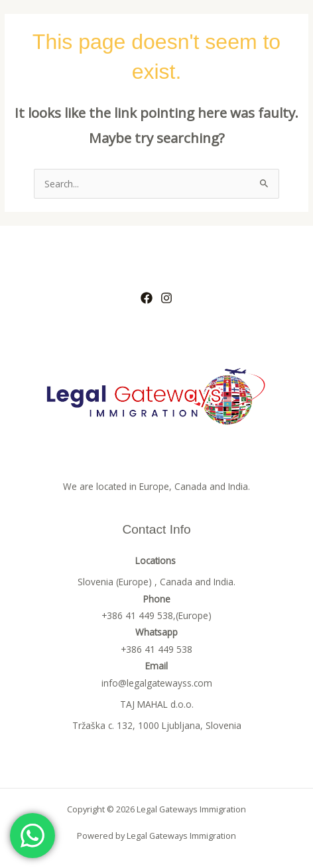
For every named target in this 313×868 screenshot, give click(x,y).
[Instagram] (166, 298)
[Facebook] (147, 298)
